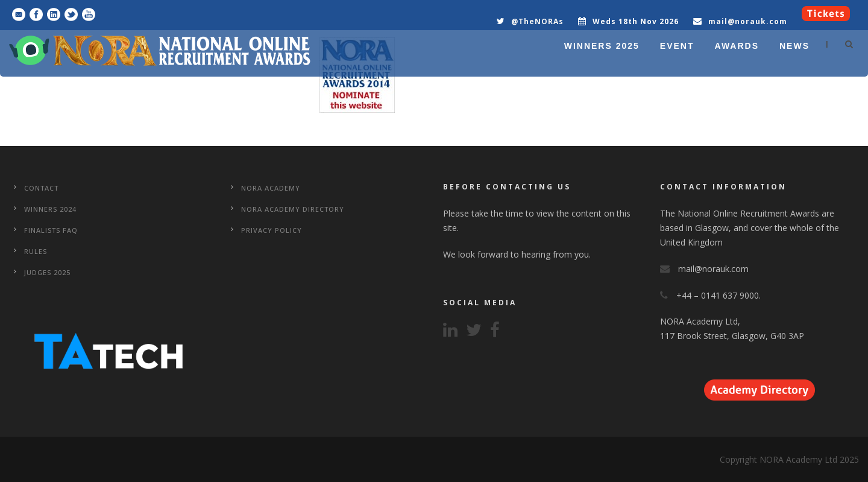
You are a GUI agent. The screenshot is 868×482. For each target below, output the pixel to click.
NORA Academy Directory (293, 209)
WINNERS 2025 (602, 46)
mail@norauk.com (748, 21)
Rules (36, 251)
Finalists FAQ (51, 230)
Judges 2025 (47, 272)
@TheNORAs (537, 21)
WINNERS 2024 (50, 209)
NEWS (794, 46)
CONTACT (41, 188)
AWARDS (737, 46)
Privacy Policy (272, 230)
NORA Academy (271, 188)
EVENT (677, 46)
